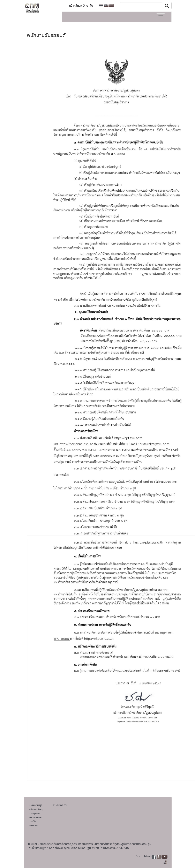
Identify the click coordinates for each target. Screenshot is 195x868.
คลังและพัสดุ (36, 809)
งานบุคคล (34, 813)
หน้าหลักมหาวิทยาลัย (81, 6)
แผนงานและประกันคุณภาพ (35, 821)
